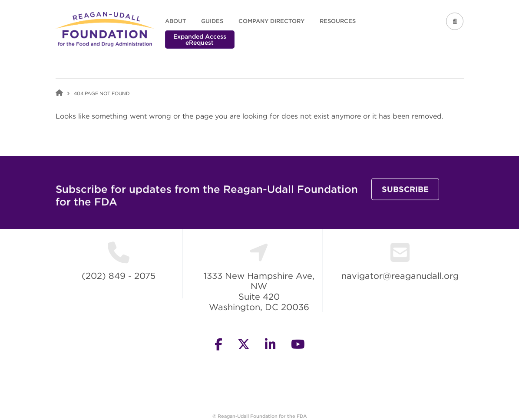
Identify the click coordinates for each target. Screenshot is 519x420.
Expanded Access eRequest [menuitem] (200, 40)
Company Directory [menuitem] (271, 21)
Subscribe (405, 197)
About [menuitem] (175, 21)
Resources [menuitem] (338, 21)
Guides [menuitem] (212, 21)
